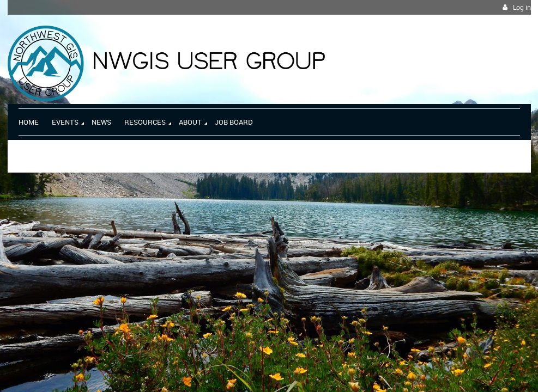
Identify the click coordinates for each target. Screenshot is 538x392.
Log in (522, 7)
